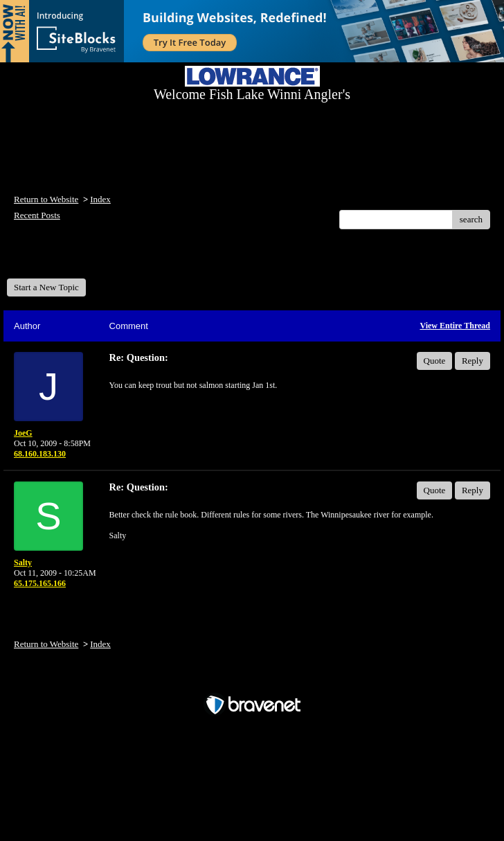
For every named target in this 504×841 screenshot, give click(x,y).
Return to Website (46, 199)
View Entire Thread (455, 326)
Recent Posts (37, 215)
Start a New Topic (46, 287)
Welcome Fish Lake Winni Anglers (82, 259)
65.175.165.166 (40, 583)
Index (100, 199)
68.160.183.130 (40, 454)
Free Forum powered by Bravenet (252, 681)
